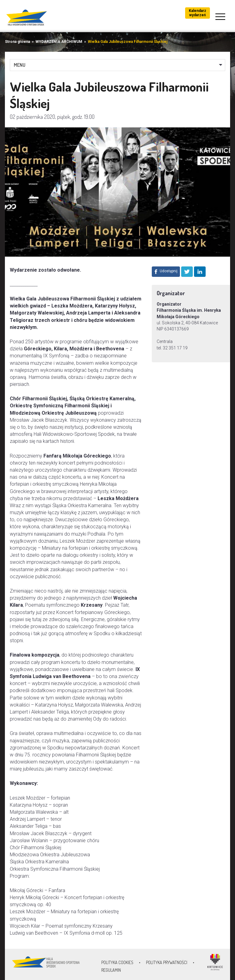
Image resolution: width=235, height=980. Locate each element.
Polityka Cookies (117, 962)
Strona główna (17, 42)
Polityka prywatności (167, 962)
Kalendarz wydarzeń (198, 13)
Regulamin (111, 970)
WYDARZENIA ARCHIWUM (59, 42)
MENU (20, 65)
